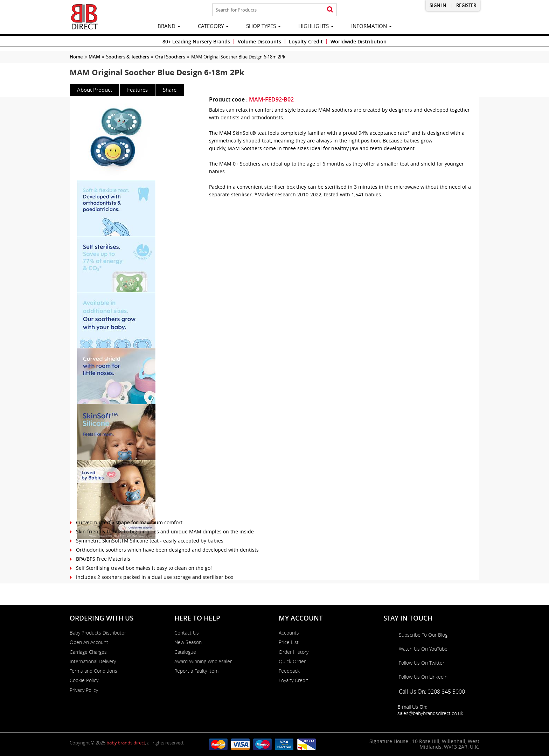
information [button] (371, 26)
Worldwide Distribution (359, 41)
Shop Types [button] (263, 26)
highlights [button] (316, 26)
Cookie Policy (84, 680)
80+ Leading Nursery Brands (196, 41)
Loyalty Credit (306, 41)
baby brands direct (126, 743)
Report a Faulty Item (196, 671)
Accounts (289, 633)
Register (466, 5)
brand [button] (169, 26)
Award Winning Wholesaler (203, 661)
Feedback (289, 671)
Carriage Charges (88, 652)
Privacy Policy (84, 690)
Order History (294, 652)
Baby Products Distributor (98, 633)
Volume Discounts (259, 41)
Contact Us (187, 633)
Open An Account (89, 642)
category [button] (213, 26)
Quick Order (292, 661)
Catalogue (185, 652)
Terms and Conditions (93, 671)
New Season (188, 642)
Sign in (438, 5)
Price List (289, 642)
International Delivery (93, 661)
